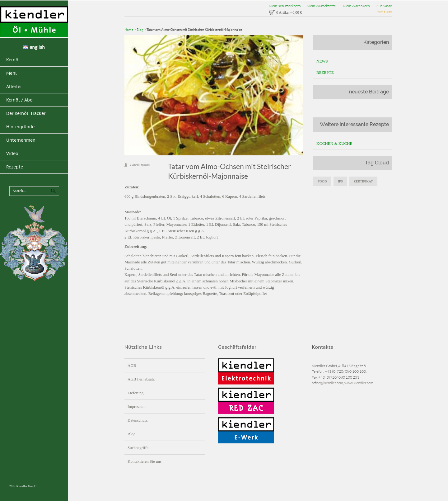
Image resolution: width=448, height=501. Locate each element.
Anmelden (384, 12)
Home (129, 30)
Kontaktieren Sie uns (145, 461)
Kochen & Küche (334, 143)
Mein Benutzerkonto (285, 6)
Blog (140, 30)
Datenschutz (138, 420)
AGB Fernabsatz (141, 379)
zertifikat (363, 181)
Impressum (137, 406)
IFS (340, 181)
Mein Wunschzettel (322, 6)
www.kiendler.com (359, 383)
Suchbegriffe (138, 448)
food (322, 181)
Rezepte (325, 72)
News (322, 61)
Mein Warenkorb (356, 6)
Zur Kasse (384, 6)
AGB (132, 365)
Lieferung (135, 393)
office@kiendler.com (327, 383)
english (34, 47)
